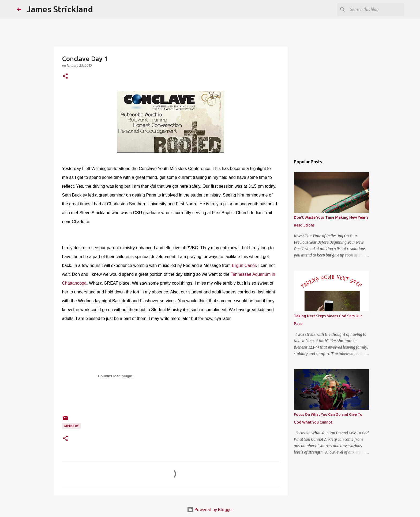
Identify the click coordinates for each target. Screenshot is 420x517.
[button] (65, 76)
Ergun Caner (244, 265)
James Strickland (60, 9)
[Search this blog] (376, 9)
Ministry (72, 426)
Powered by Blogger (210, 510)
